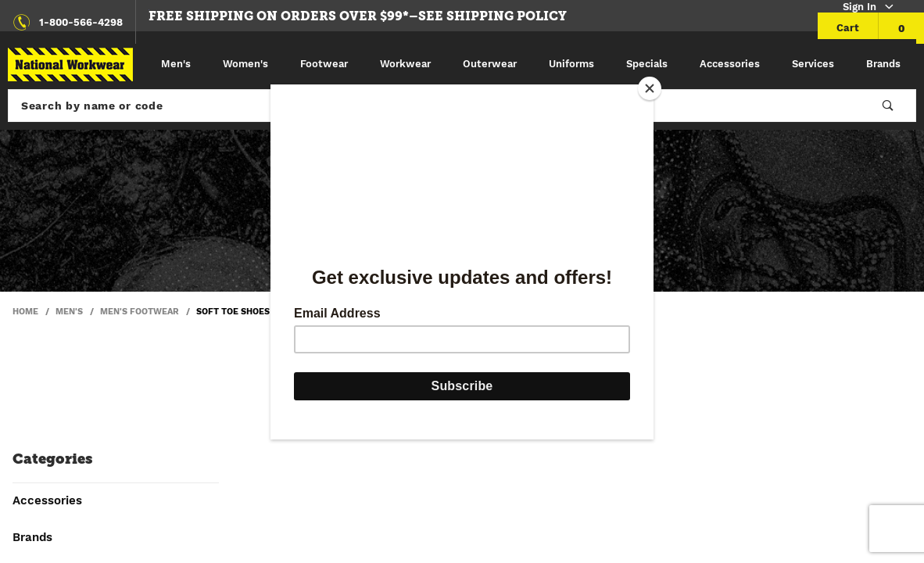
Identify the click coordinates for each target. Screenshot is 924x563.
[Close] (650, 88)
